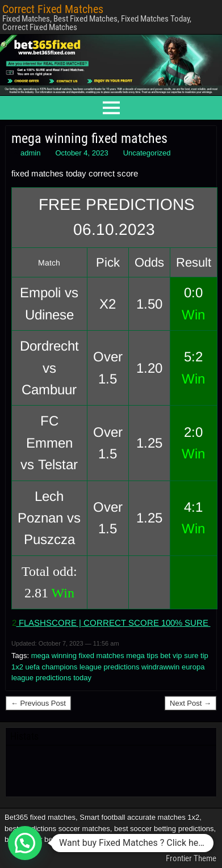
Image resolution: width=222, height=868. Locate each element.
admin (30, 153)
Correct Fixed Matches (53, 9)
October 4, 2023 (81, 153)
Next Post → (190, 703)
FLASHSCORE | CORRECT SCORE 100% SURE (114, 623)
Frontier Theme (191, 858)
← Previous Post (38, 703)
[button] (25, 843)
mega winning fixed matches (89, 138)
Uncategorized (147, 153)
